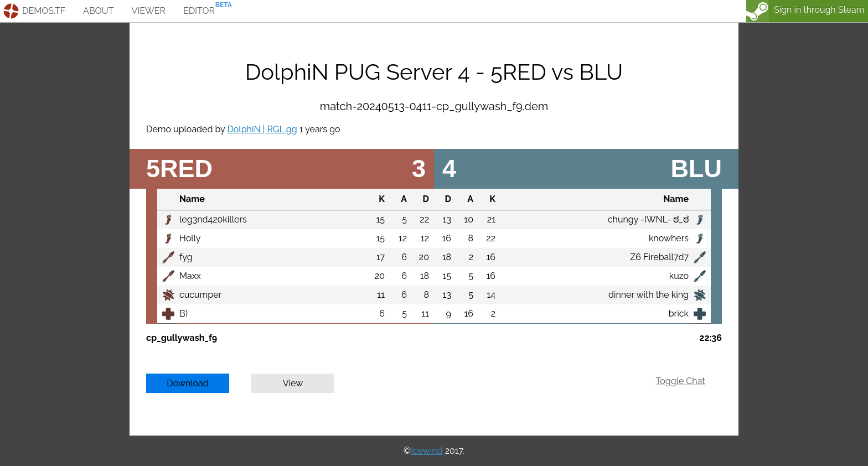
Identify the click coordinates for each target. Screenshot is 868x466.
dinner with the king (649, 295)
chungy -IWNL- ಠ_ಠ (648, 219)
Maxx (190, 276)
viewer (148, 11)
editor (199, 11)
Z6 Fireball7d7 (659, 257)
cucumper (200, 295)
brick (679, 314)
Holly (190, 238)
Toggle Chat (680, 381)
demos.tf (44, 11)
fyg (186, 257)
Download (188, 383)
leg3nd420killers (213, 219)
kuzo (679, 276)
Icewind (427, 451)
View (293, 383)
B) (184, 314)
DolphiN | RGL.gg (262, 129)
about (98, 11)
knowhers (669, 238)
